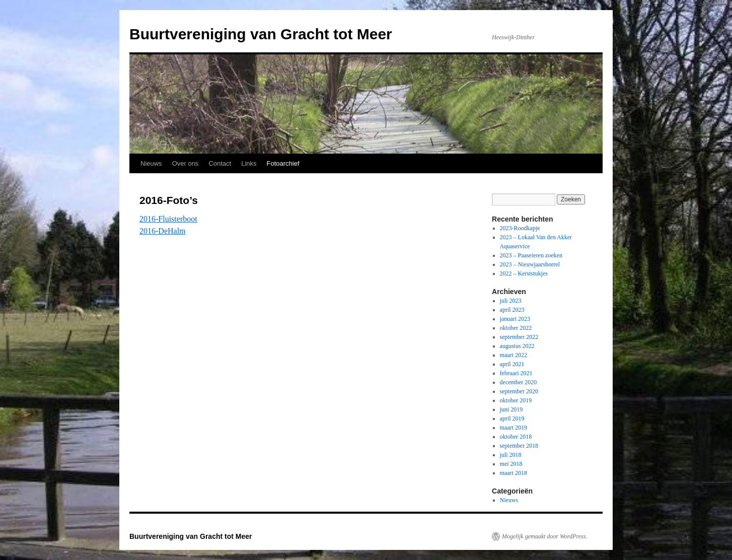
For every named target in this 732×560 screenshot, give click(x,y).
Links (249, 163)
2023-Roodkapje (520, 228)
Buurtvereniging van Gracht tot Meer (261, 34)
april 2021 (512, 364)
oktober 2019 (516, 400)
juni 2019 (511, 409)
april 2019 (512, 418)
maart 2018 (514, 473)
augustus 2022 (517, 346)
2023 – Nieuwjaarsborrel (530, 264)
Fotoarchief (283, 163)
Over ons (186, 163)
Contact (220, 163)
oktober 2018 (516, 437)
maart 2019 (514, 428)
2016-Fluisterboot (168, 219)
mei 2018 (511, 464)
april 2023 (512, 310)
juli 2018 (511, 455)
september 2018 (519, 446)
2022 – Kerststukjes (524, 273)
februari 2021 (516, 373)
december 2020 (519, 382)
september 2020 (519, 391)
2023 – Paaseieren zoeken (531, 255)
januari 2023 (515, 319)
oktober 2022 (516, 328)
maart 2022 (514, 355)
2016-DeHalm (163, 231)
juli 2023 (511, 301)
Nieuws (151, 163)
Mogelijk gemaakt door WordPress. (544, 536)
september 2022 (519, 337)
